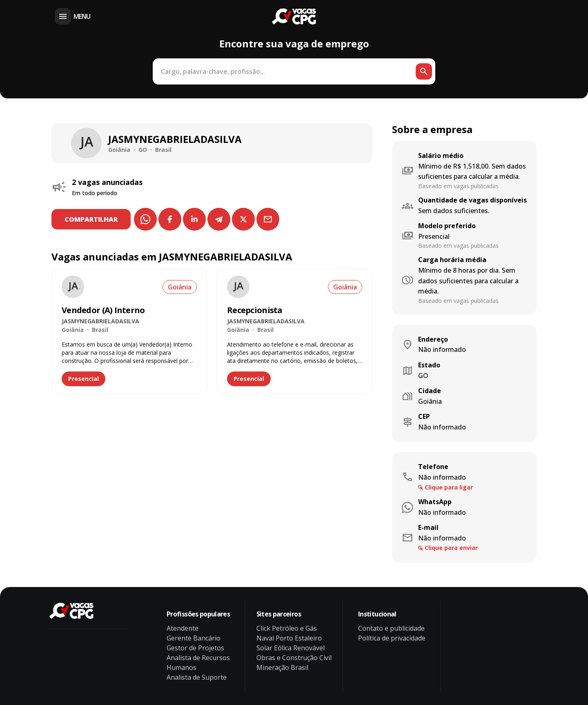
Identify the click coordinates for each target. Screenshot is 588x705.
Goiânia (180, 287)
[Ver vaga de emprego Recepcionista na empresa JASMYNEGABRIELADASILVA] (238, 287)
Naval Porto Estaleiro (289, 638)
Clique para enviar (451, 548)
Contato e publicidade (391, 628)
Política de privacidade (392, 638)
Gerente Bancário (194, 638)
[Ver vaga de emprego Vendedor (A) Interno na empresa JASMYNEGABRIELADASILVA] (73, 287)
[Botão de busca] (424, 71)
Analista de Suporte (197, 677)
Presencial (84, 379)
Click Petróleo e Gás (287, 628)
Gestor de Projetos (195, 648)
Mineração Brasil (282, 667)
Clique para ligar (449, 487)
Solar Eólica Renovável (291, 648)
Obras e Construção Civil (294, 658)
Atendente (183, 628)
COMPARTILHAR (91, 219)
